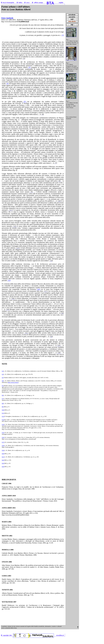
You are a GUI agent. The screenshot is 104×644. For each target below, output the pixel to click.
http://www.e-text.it (13, 382)
